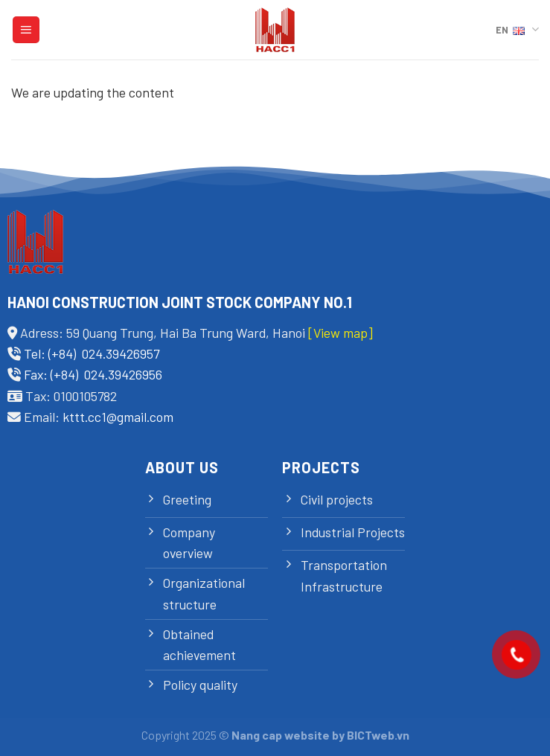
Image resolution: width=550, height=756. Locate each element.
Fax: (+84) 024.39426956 (93, 374)
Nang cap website (281, 735)
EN (517, 29)
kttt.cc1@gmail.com (118, 417)
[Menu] (26, 30)
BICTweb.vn (378, 735)
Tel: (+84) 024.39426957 (92, 353)
